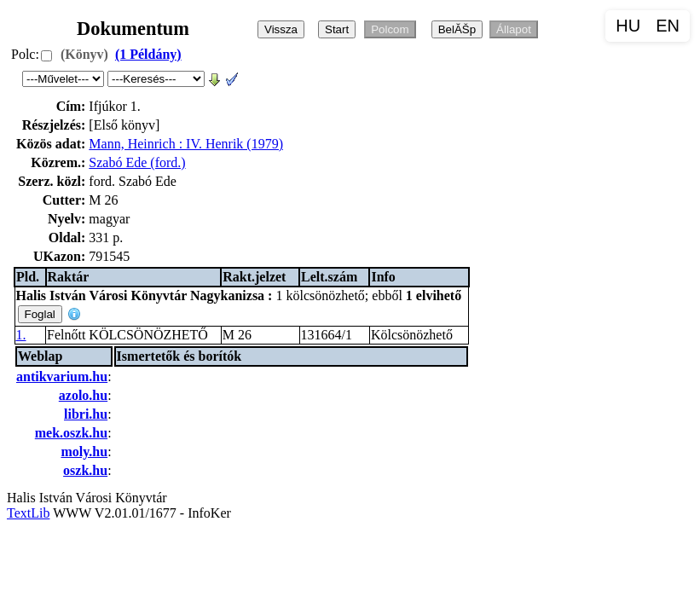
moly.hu (84, 452)
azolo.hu (83, 395)
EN (668, 26)
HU (628, 26)
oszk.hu (85, 470)
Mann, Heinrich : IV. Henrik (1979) (186, 144)
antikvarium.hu (62, 377)
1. (21, 335)
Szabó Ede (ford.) (137, 162)
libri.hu (86, 414)
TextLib (28, 513)
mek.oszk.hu (71, 433)
